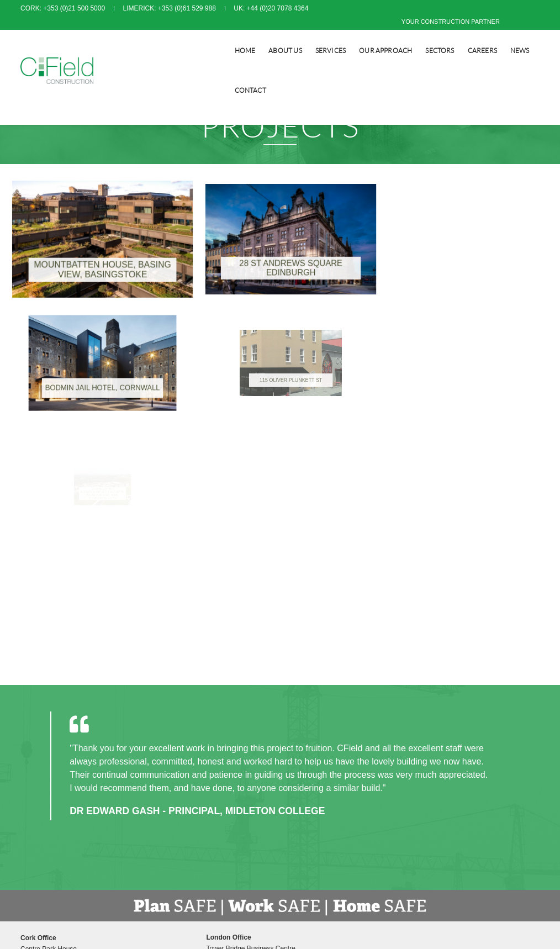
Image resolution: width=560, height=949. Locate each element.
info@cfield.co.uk (192, 762)
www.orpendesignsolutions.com (388, 823)
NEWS (485, 36)
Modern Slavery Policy (321, 729)
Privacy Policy (309, 718)
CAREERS (448, 36)
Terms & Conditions (317, 707)
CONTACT (524, 36)
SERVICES (296, 36)
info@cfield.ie (52, 762)
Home (210, 36)
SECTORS (405, 36)
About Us (250, 36)
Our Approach (351, 36)
